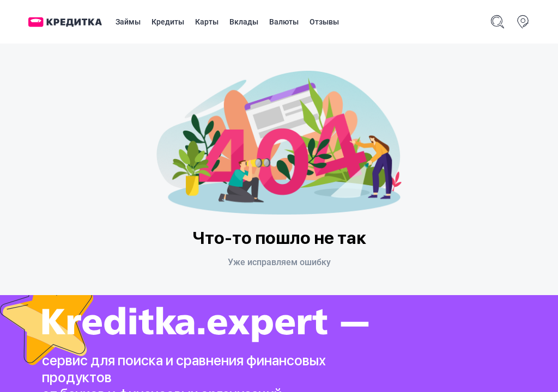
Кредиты (168, 22)
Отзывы (324, 22)
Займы (128, 22)
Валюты (284, 22)
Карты (207, 22)
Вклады (244, 22)
